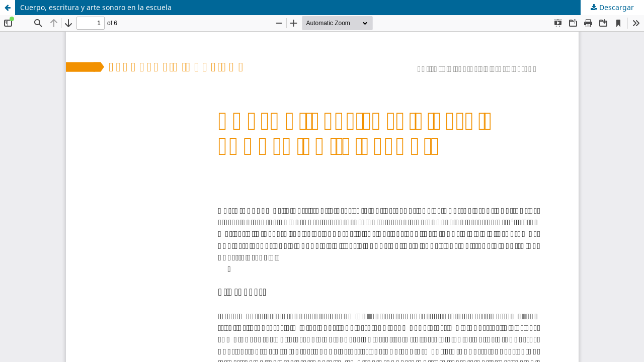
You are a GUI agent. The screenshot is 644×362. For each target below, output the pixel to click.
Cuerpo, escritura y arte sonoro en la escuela (96, 7)
